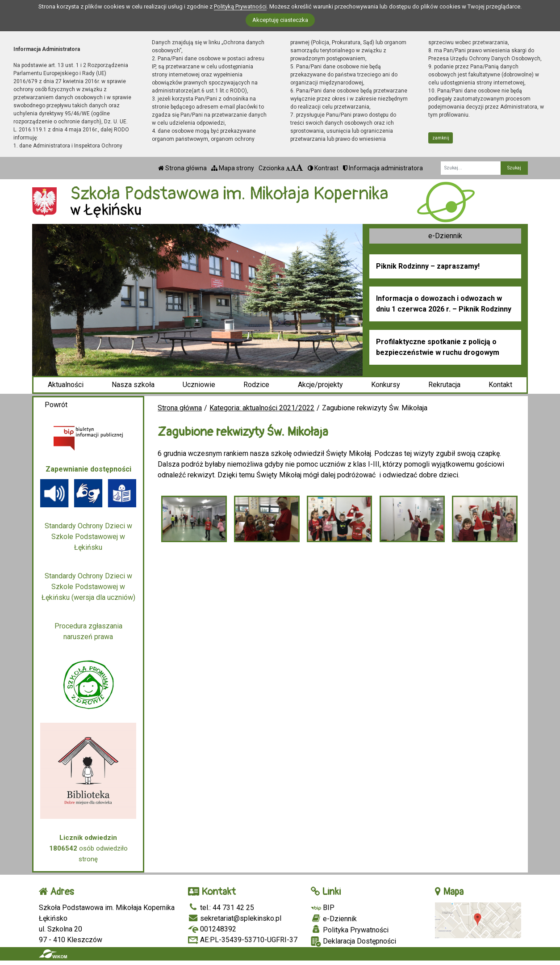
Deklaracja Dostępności (353, 942)
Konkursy (386, 385)
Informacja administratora (383, 168)
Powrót (56, 405)
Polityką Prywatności (240, 6)
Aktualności (66, 385)
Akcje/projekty (320, 385)
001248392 (212, 929)
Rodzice (256, 385)
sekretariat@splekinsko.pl (235, 918)
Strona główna (182, 168)
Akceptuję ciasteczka (280, 20)
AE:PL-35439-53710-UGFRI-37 (243, 940)
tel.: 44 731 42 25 (221, 908)
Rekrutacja (444, 385)
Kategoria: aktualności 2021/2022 (262, 408)
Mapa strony (233, 168)
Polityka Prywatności (350, 930)
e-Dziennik (445, 236)
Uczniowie (199, 385)
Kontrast (323, 168)
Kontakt (500, 385)
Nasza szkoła (133, 385)
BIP (323, 908)
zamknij (441, 138)
